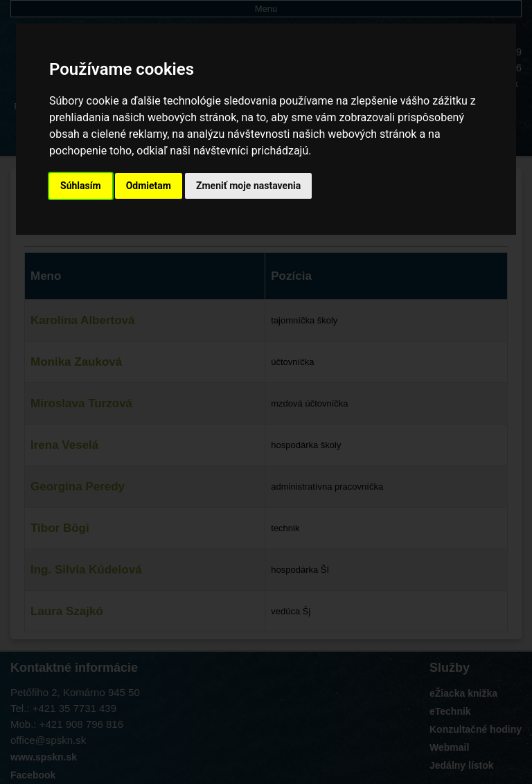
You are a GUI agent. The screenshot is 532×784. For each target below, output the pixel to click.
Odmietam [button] (149, 186)
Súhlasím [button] (81, 186)
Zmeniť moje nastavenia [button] (248, 186)
